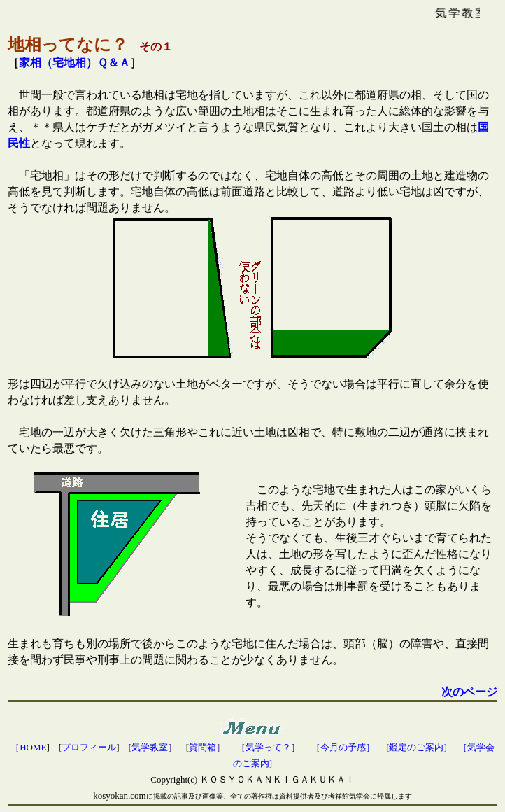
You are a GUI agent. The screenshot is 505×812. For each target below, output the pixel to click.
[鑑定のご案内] (417, 747)
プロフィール (89, 747)
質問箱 (202, 747)
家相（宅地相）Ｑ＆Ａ (74, 63)
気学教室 (150, 747)
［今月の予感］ (343, 747)
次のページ (469, 692)
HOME (33, 747)
